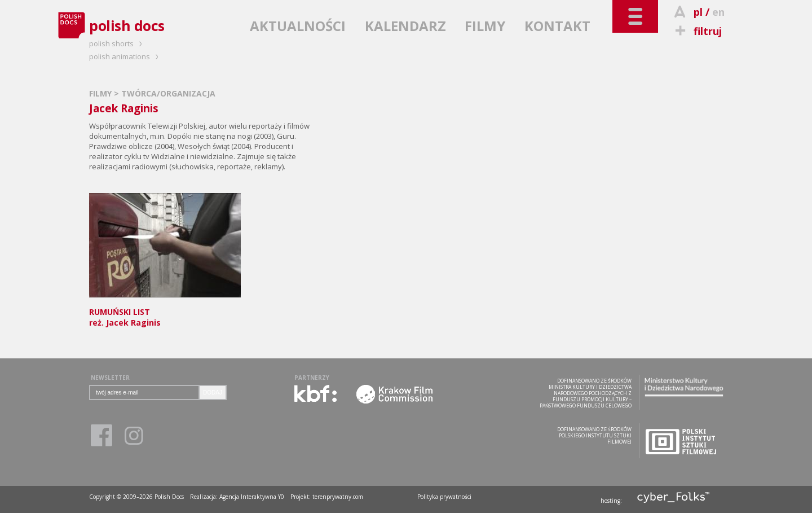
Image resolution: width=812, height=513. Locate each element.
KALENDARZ (405, 26)
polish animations (125, 56)
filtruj (697, 31)
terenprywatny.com (338, 497)
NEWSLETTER (110, 378)
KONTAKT (557, 26)
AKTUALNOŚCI (298, 26)
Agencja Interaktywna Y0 (252, 497)
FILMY (485, 26)
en (718, 12)
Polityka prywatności (444, 497)
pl (698, 12)
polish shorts (117, 43)
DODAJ (213, 393)
